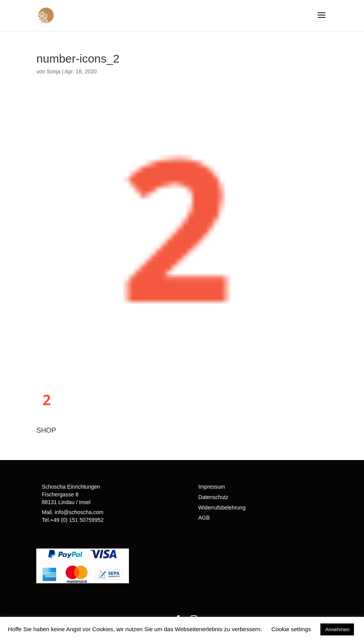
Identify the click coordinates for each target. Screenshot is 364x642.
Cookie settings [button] (291, 629)
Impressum (212, 487)
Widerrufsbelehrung (222, 508)
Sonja (54, 71)
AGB (204, 518)
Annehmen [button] (337, 629)
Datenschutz (213, 497)
